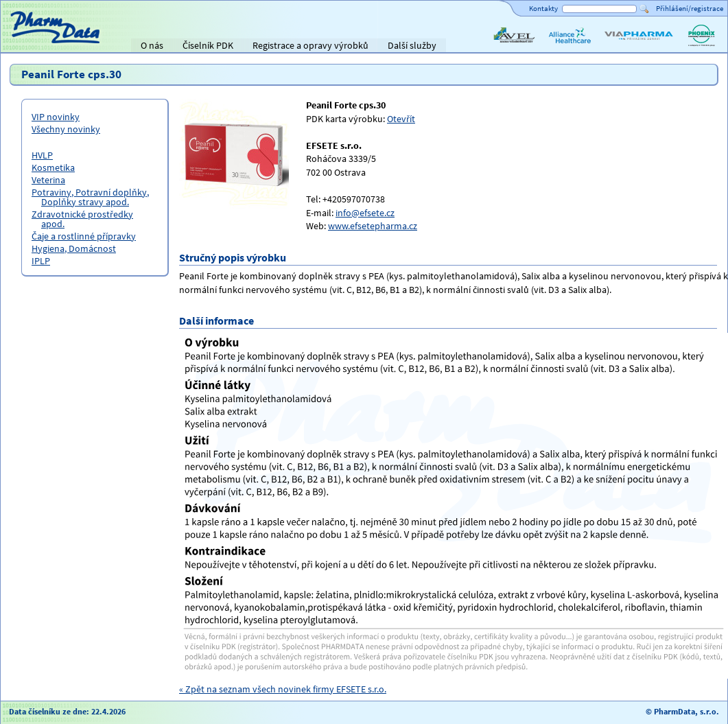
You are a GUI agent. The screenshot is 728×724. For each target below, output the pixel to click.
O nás (152, 45)
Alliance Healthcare (569, 47)
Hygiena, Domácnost (74, 248)
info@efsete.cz (365, 213)
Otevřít (401, 119)
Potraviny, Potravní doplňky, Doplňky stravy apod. (90, 197)
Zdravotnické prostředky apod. (82, 219)
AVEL (501, 47)
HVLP (42, 155)
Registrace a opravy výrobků (310, 45)
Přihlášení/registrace (690, 8)
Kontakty (543, 8)
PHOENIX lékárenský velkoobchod (701, 47)
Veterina (48, 180)
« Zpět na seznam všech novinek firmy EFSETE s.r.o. (283, 689)
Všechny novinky (66, 129)
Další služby (412, 45)
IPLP (41, 261)
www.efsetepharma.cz (373, 226)
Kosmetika (53, 167)
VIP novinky (56, 117)
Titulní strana (34, 45)
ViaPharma (624, 47)
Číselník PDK (208, 45)
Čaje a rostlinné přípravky (84, 236)
